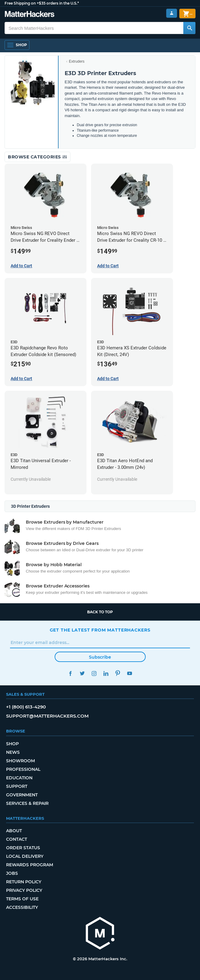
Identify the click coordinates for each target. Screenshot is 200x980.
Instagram (94, 673)
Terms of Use (22, 899)
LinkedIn (106, 673)
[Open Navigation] (17, 45)
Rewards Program (30, 865)
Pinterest (118, 673)
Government (22, 795)
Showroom (20, 761)
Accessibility (22, 907)
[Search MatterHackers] (189, 28)
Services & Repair (27, 803)
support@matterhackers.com (47, 716)
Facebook (71, 673)
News (13, 752)
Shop (12, 744)
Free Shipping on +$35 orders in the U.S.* (42, 3)
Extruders (77, 61)
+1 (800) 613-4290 (26, 707)
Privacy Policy (24, 890)
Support (17, 786)
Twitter (82, 673)
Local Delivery (25, 856)
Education (19, 778)
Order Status (23, 848)
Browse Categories (37, 157)
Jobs (12, 873)
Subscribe (100, 657)
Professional (23, 769)
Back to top (100, 612)
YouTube (130, 673)
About (14, 831)
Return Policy (24, 882)
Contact (17, 839)
